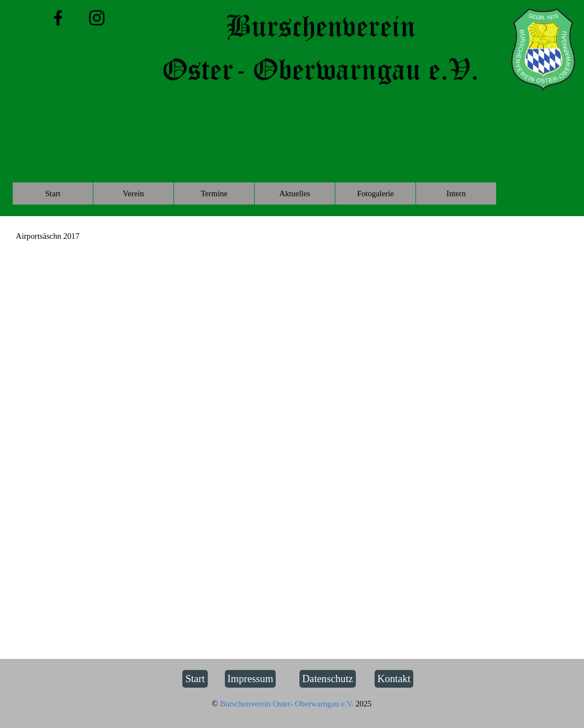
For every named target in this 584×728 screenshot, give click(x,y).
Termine (214, 193)
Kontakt (394, 679)
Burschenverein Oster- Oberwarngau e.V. (288, 704)
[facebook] (58, 18)
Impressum (251, 679)
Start (53, 193)
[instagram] (97, 18)
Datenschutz (328, 679)
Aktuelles (294, 193)
